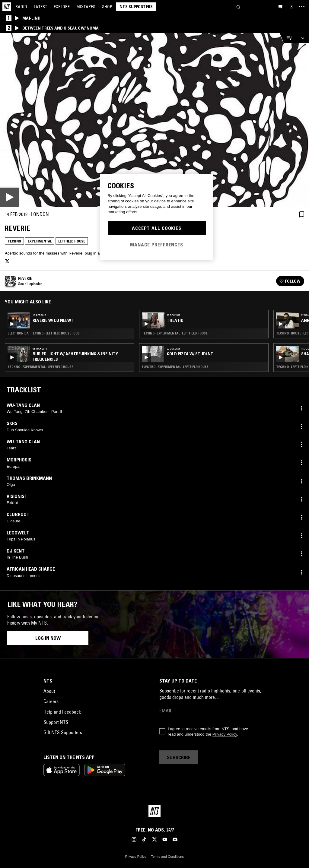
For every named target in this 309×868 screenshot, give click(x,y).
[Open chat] (280, 6)
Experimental (40, 241)
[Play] (154, 120)
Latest (40, 7)
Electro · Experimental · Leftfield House (175, 367)
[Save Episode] (302, 214)
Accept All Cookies (157, 228)
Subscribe (179, 757)
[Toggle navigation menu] (302, 7)
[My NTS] (291, 7)
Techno (14, 241)
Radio (21, 7)
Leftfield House (72, 241)
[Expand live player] (302, 38)
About (49, 691)
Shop (107, 7)
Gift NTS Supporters (63, 732)
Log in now (48, 638)
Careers (51, 701)
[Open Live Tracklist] (288, 38)
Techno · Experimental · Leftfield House (40, 367)
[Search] (238, 6)
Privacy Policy (225, 734)
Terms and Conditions (167, 857)
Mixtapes (86, 7)
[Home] (7, 7)
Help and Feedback (62, 712)
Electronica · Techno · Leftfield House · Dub (44, 333)
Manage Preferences (157, 245)
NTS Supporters (136, 7)
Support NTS (56, 722)
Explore (62, 7)
